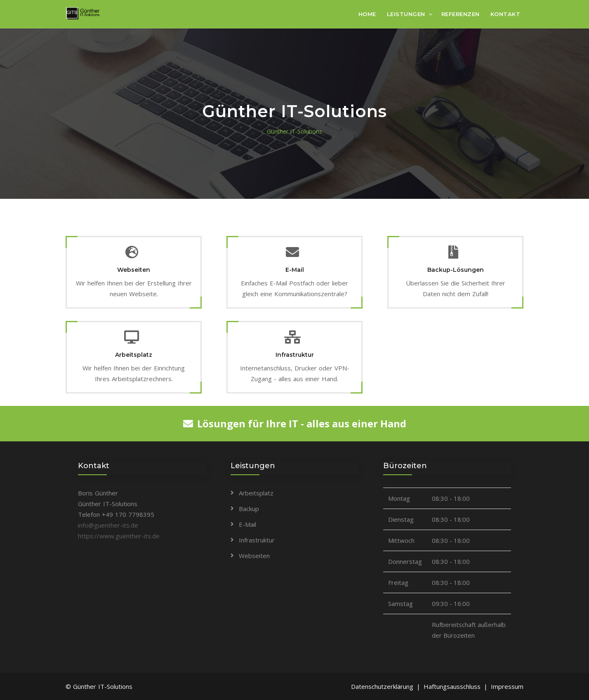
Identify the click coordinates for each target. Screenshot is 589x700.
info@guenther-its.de (108, 525)
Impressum (507, 686)
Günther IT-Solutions (294, 131)
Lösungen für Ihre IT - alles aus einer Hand (295, 423)
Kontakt (505, 14)
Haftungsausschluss (452, 686)
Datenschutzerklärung (382, 686)
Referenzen (461, 14)
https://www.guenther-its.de (119, 536)
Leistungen (406, 14)
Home (367, 14)
